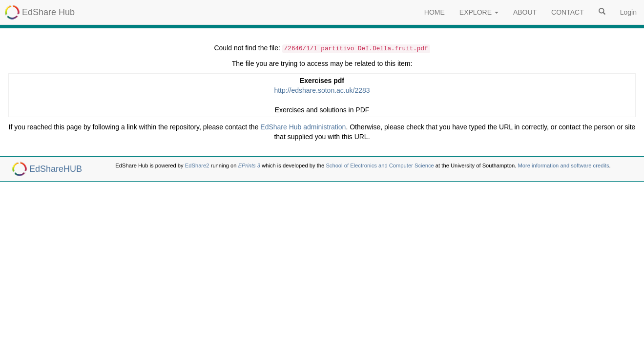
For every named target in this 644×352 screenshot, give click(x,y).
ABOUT (525, 12)
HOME (435, 12)
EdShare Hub (48, 12)
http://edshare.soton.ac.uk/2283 (322, 90)
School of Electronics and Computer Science (380, 166)
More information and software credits (563, 166)
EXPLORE (479, 12)
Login (628, 12)
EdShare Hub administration (303, 127)
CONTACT (568, 12)
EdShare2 (197, 166)
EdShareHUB (56, 169)
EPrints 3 (249, 166)
